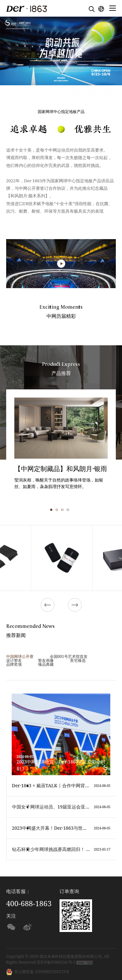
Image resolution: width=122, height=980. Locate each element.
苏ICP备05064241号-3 (56, 962)
